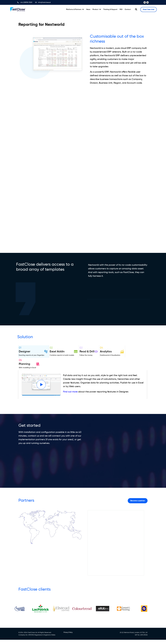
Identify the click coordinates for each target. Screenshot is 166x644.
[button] (75, 9)
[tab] (34, 352)
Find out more (70, 392)
